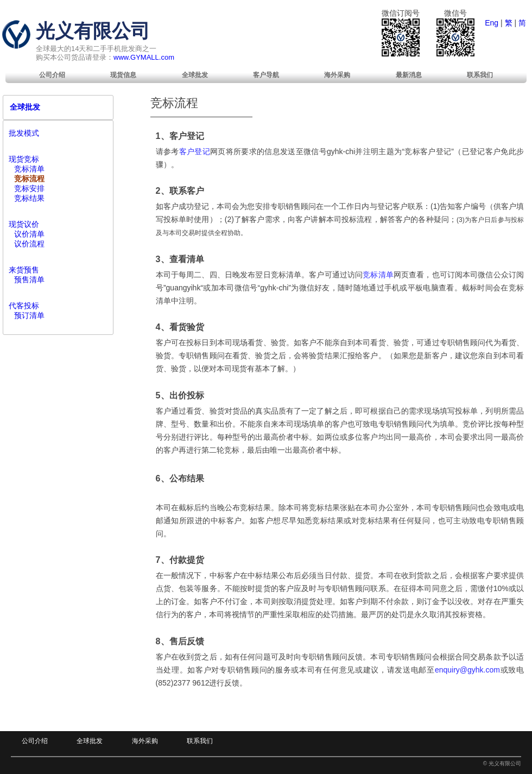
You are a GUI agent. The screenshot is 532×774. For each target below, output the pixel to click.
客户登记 (195, 151)
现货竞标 (24, 159)
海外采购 (337, 75)
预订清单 (29, 315)
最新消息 (409, 75)
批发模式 (24, 133)
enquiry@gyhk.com (467, 670)
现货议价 (24, 224)
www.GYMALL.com (144, 57)
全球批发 (195, 75)
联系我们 (480, 75)
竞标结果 (29, 198)
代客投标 (24, 306)
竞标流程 (29, 179)
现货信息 (123, 75)
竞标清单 (378, 275)
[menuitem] (52, 75)
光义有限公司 (93, 31)
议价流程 (29, 244)
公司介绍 (52, 75)
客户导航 (266, 75)
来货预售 (24, 270)
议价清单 (29, 234)
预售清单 (29, 280)
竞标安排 (29, 188)
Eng (492, 23)
